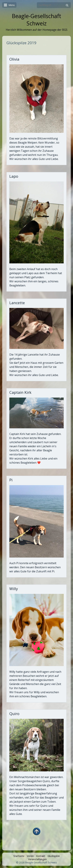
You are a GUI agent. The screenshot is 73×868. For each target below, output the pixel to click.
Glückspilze (54, 856)
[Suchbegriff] (54, 5)
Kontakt (41, 856)
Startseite (19, 856)
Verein (30, 856)
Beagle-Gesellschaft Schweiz (36, 20)
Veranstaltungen (37, 859)
